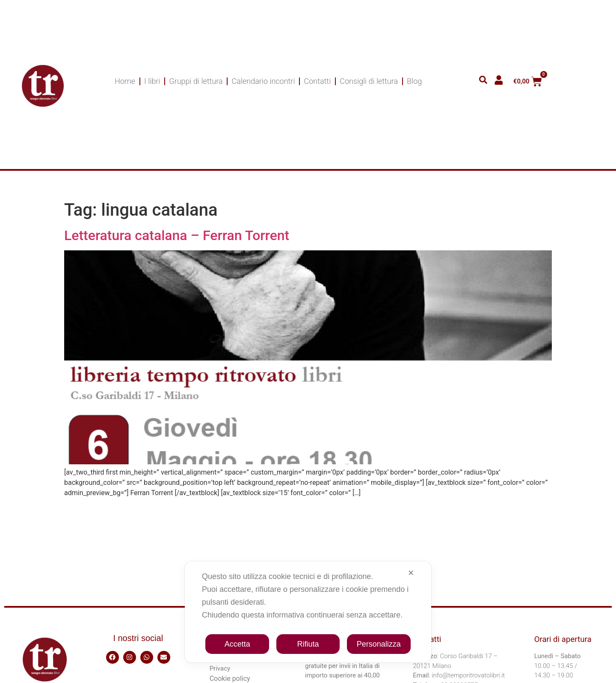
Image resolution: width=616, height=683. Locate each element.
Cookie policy (230, 679)
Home (125, 81)
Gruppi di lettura (196, 81)
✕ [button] (411, 573)
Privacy (220, 668)
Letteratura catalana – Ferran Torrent (177, 235)
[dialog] (308, 612)
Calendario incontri (264, 81)
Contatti (317, 81)
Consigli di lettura (369, 81)
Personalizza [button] (379, 644)
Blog (414, 81)
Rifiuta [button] (308, 644)
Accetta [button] (237, 644)
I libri (152, 81)
